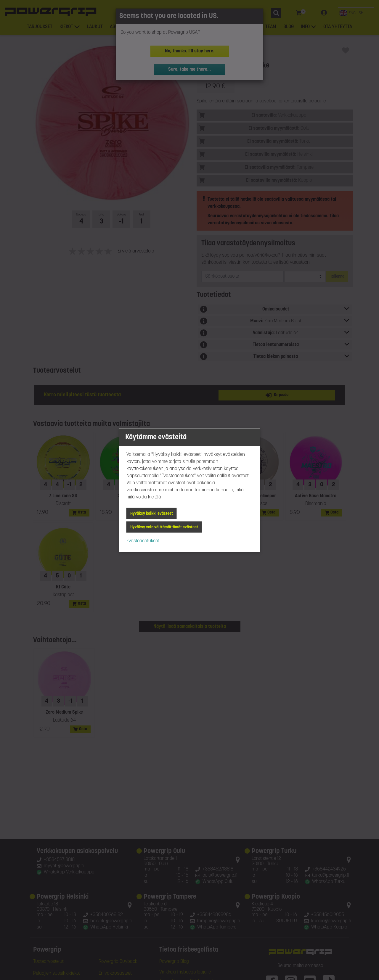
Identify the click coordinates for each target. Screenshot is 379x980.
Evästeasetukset (143, 541)
